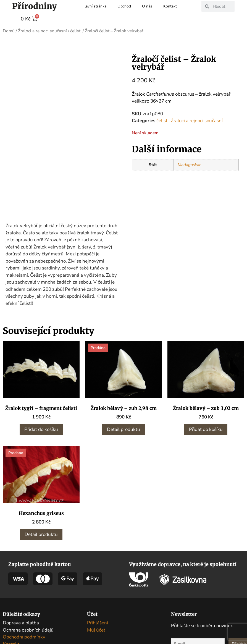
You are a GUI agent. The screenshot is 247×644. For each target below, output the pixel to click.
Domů (9, 31)
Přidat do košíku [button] (41, 429)
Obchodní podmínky (24, 637)
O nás (147, 6)
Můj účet (96, 630)
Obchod (124, 6)
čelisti (76, 31)
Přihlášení (98, 623)
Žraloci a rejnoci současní (42, 31)
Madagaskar (189, 164)
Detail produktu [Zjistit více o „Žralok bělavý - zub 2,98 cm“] (123, 429)
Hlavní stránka (94, 6)
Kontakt (170, 6)
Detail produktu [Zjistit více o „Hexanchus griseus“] (41, 534)
